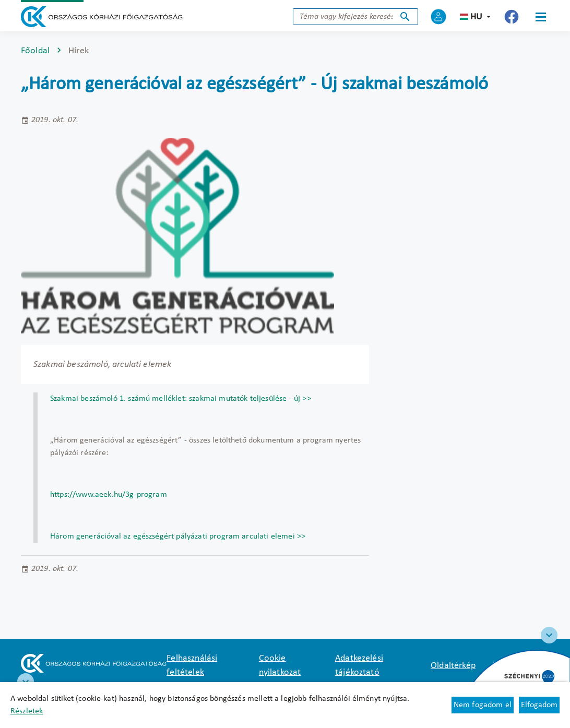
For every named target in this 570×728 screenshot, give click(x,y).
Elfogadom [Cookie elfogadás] (539, 705)
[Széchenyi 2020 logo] (549, 635)
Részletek (27, 711)
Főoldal (35, 51)
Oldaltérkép (453, 666)
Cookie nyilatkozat (280, 665)
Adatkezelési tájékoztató (359, 665)
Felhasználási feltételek (192, 665)
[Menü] (541, 17)
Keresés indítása (405, 17)
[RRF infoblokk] (26, 682)
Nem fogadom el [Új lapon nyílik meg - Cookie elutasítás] (483, 705)
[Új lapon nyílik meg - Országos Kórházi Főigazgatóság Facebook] (512, 17)
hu (476, 17)
